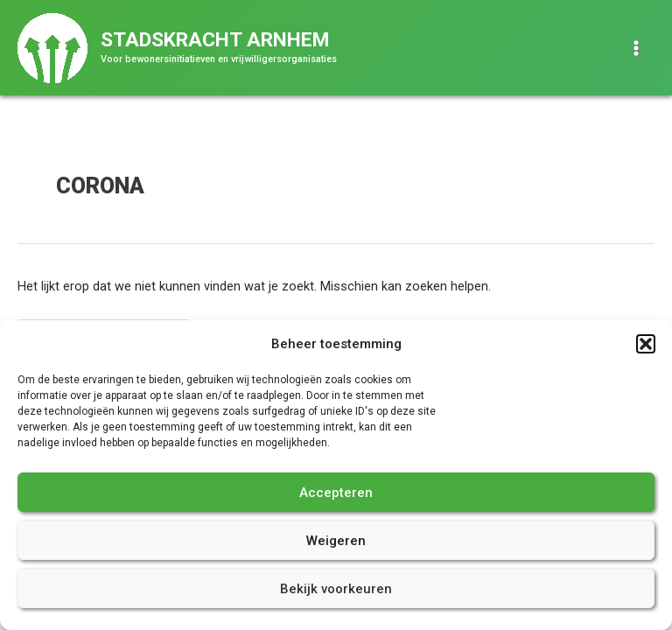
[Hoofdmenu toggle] (636, 48)
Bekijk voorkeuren (336, 589)
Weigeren (336, 541)
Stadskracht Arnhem (215, 40)
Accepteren (336, 493)
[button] (646, 344)
